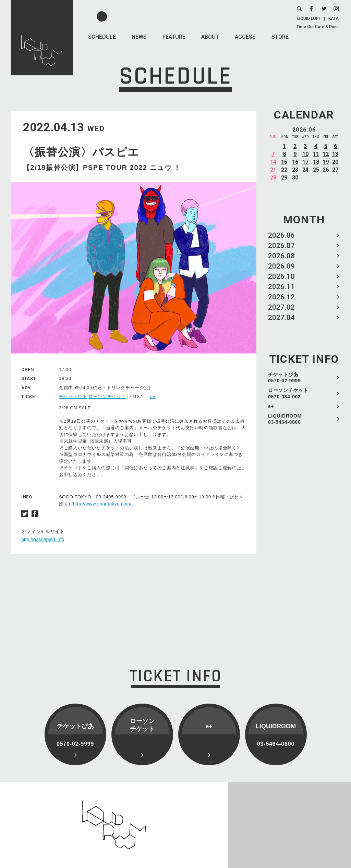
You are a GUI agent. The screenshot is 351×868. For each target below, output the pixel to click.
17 (305, 162)
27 (335, 170)
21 (273, 170)
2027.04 (281, 318)
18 (316, 162)
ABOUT (210, 37)
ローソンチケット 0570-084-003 (288, 393)
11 (316, 154)
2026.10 (281, 276)
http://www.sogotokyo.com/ (104, 504)
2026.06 (281, 235)
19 (326, 162)
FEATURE (174, 37)
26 (326, 170)
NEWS (139, 37)
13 (335, 154)
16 (295, 162)
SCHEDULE (102, 37)
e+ (271, 406)
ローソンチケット (107, 396)
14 (273, 162)
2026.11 (281, 287)
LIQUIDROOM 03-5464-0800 (285, 419)
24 (305, 170)
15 (284, 162)
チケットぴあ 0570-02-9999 (285, 377)
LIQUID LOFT (309, 18)
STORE (280, 37)
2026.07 (281, 246)
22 (284, 170)
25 (316, 170)
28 (273, 178)
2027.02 (281, 307)
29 (284, 178)
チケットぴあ (73, 396)
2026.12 (281, 297)
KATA (334, 18)
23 (295, 170)
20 (335, 162)
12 (326, 154)
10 (305, 154)
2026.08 (281, 256)
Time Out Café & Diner (318, 27)
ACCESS (245, 37)
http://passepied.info (43, 540)
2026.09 (281, 266)
